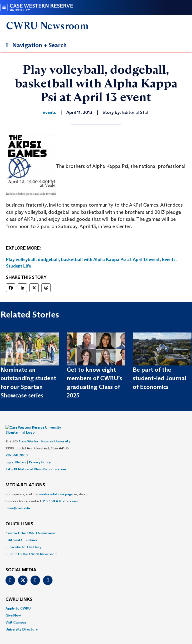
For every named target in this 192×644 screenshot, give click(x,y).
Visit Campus (16, 615)
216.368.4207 (53, 494)
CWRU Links (19, 592)
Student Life (18, 266)
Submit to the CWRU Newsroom (31, 547)
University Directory (22, 622)
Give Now (13, 608)
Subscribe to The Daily (23, 540)
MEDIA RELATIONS (25, 478)
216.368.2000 (17, 448)
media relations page (56, 487)
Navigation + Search (35, 46)
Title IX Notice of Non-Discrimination (36, 462)
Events (169, 260)
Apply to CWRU (18, 601)
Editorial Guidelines (21, 533)
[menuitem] (96, 526)
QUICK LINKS (19, 517)
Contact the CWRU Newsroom (30, 526)
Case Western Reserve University (44, 434)
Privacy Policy (40, 455)
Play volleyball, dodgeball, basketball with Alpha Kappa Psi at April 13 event (83, 260)
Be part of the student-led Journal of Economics (160, 378)
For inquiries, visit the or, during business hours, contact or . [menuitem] (47, 494)
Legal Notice (16, 455)
